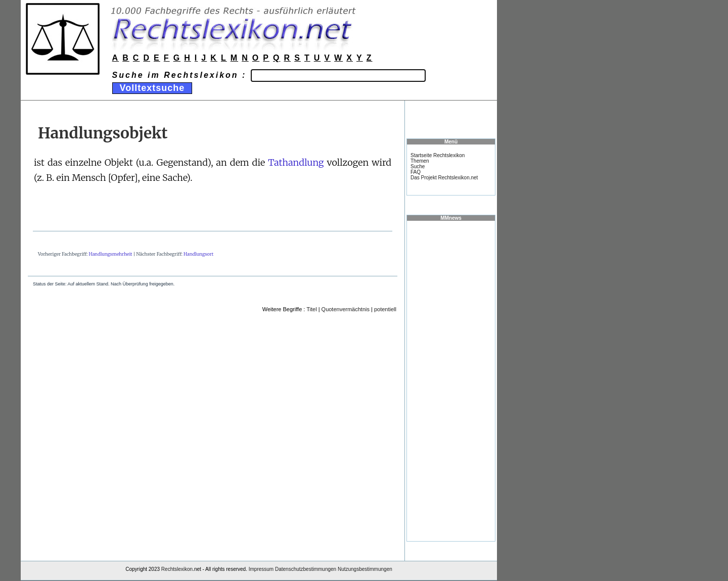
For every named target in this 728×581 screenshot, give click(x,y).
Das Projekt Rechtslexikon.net (444, 178)
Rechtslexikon (177, 569)
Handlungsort (198, 254)
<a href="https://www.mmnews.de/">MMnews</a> (451, 380)
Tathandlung (296, 162)
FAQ (416, 172)
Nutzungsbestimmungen (365, 569)
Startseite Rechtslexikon (438, 155)
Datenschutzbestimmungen (306, 569)
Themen (420, 161)
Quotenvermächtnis (346, 309)
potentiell (385, 309)
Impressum (261, 569)
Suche (418, 166)
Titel (311, 309)
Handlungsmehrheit (111, 254)
